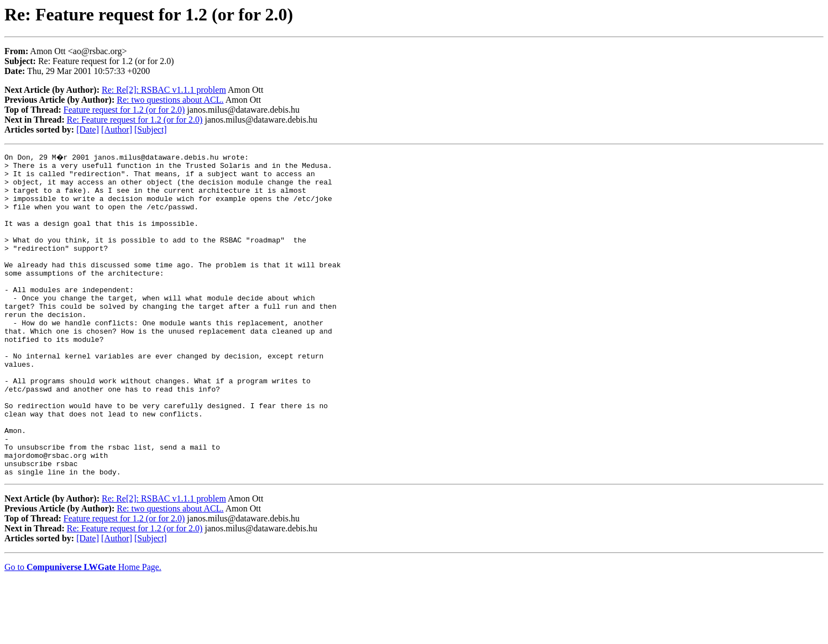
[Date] (88, 130)
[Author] (117, 130)
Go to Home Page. (83, 630)
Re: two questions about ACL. (170, 100)
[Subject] (151, 130)
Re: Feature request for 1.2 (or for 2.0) (135, 120)
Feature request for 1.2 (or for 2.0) (124, 110)
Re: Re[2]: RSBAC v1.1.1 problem (164, 90)
